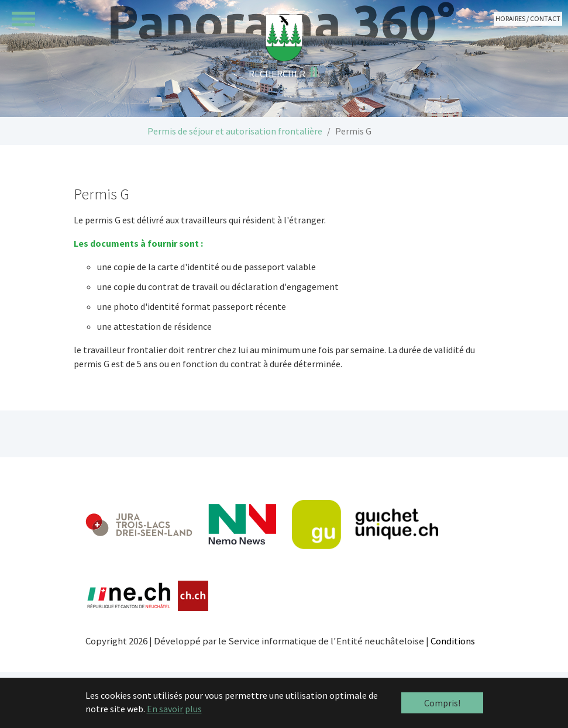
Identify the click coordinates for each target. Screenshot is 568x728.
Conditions (453, 641)
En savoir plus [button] (174, 709)
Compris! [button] (442, 703)
